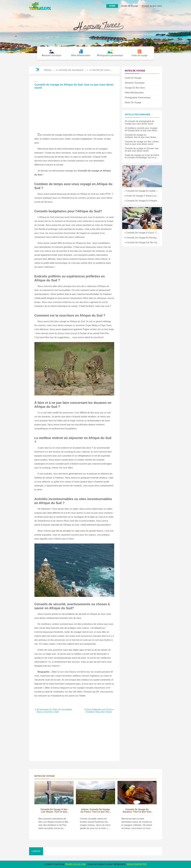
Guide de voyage (130, 6)
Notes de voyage (103, 70)
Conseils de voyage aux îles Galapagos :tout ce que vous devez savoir (143, 243)
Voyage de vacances (71, 70)
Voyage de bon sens (152, 6)
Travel (48, 70)
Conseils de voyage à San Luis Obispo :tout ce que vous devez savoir (54, 811)
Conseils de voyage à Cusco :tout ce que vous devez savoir (143, 233)
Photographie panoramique (138, 98)
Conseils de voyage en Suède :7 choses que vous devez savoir (143, 191)
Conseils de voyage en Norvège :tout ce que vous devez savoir (143, 238)
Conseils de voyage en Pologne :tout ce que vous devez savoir (143, 201)
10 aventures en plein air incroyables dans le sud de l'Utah (54, 711)
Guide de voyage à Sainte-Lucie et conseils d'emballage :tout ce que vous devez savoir (143, 196)
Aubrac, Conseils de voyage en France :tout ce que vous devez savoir (95, 811)
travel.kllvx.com (75, 864)
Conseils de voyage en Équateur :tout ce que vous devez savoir (137, 811)
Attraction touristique (135, 83)
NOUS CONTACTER (137, 864)
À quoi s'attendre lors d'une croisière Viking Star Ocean (98, 711)
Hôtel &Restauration (134, 93)
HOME (112, 6)
